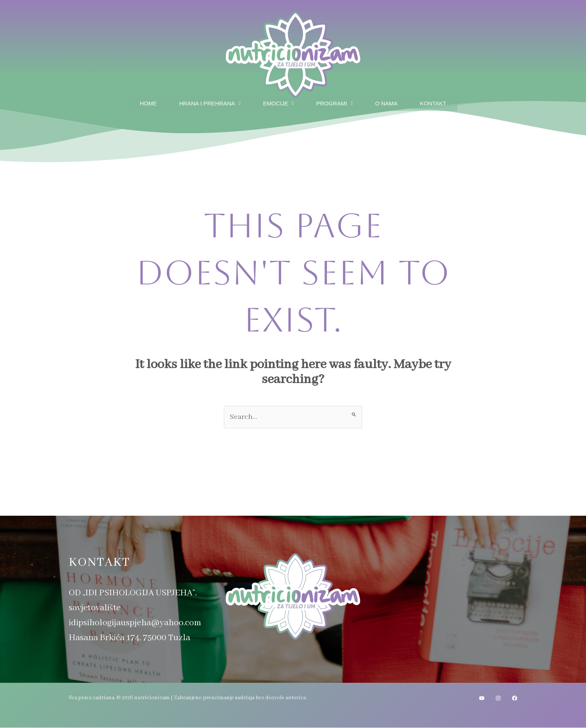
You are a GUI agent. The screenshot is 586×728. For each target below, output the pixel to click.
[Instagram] (498, 698)
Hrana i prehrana (206, 102)
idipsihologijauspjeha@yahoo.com (135, 623)
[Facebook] (515, 698)
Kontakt (439, 102)
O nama (390, 102)
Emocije (278, 102)
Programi (336, 102)
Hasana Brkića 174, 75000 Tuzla (129, 638)
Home (142, 102)
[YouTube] (482, 698)
